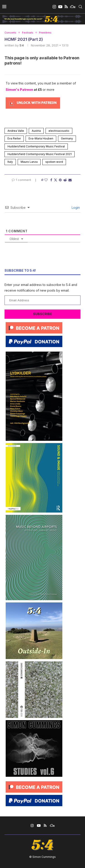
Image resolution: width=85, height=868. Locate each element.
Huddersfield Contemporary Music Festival (36, 146)
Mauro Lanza (29, 162)
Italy (10, 162)
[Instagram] (54, 7)
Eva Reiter (14, 138)
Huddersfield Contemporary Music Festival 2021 (40, 154)
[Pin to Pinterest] (60, 180)
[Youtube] (60, 7)
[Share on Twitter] (56, 180)
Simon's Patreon (19, 90)
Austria (36, 131)
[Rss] (66, 7)
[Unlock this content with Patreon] (33, 103)
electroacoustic (59, 131)
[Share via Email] (70, 180)
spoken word (54, 162)
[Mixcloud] (73, 7)
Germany (67, 138)
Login (75, 207)
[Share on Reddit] (65, 180)
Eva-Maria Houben (41, 138)
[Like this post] (46, 180)
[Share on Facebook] (51, 180)
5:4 (22, 45)
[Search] (80, 7)
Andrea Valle (16, 131)
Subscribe (43, 314)
